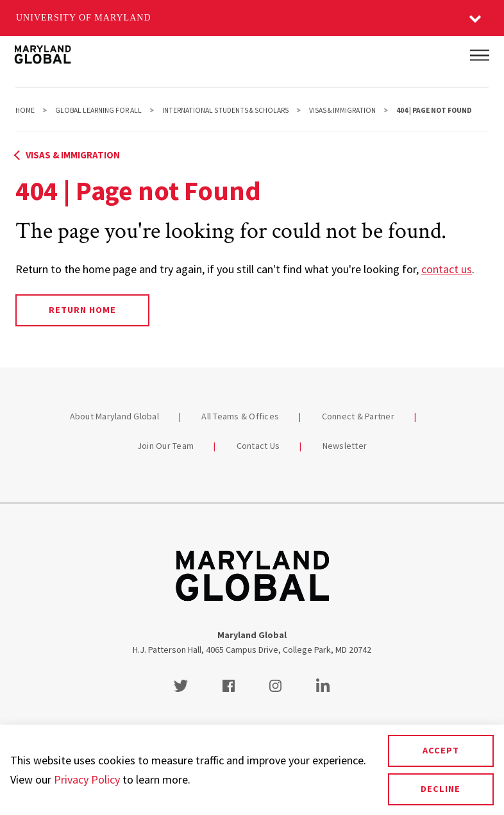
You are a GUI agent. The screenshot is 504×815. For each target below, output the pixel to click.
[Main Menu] (480, 55)
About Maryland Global (114, 416)
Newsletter (345, 446)
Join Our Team (165, 446)
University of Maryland (84, 18)
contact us (447, 269)
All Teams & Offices (240, 416)
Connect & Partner (358, 416)
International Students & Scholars (225, 110)
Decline (441, 789)
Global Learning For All (98, 110)
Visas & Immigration (342, 110)
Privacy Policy (87, 779)
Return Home (82, 310)
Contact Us (258, 446)
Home (25, 110)
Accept (441, 750)
